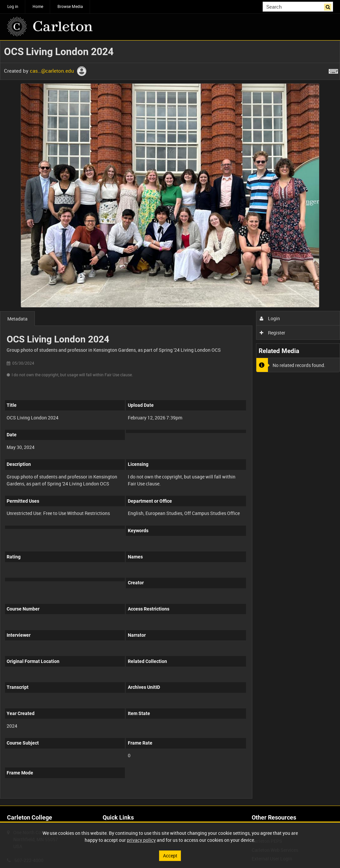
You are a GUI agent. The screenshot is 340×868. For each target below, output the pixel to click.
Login (270, 318)
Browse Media (70, 6)
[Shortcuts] (333, 70)
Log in (13, 6)
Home (38, 6)
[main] (170, 423)
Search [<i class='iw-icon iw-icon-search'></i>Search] (329, 6)
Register (272, 333)
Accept (170, 856)
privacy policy (141, 840)
